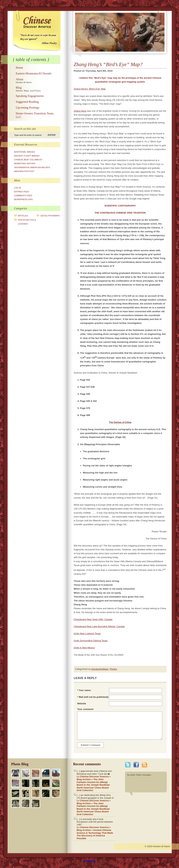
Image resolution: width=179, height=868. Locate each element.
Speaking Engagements (30, 96)
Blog (38, 89)
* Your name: (84, 690)
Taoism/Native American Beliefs (32, 167)
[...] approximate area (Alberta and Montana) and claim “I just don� (95, 781)
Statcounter (89, 861)
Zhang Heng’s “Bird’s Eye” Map (90, 89)
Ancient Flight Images (27, 156)
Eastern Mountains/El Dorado (34, 73)
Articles (23, 216)
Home (19, 68)
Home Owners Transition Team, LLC (35, 115)
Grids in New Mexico (84, 648)
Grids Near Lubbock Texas (87, 633)
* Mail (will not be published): (93, 697)
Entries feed (22, 192)
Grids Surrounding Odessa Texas (91, 641)
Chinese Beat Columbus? (28, 160)
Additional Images (24, 152)
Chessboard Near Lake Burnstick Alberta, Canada (99, 626)
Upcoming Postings (28, 108)
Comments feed (23, 195)
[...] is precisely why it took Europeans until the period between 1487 (95, 829)
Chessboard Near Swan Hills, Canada (93, 619)
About (38, 81)
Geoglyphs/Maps (50, 216)
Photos (113, 669)
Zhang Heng (80, 111)
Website (82, 704)
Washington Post (24, 171)
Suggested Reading (27, 102)
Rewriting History (25, 163)
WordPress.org (23, 199)
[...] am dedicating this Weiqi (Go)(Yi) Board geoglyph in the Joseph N (95, 805)
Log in (18, 188)
